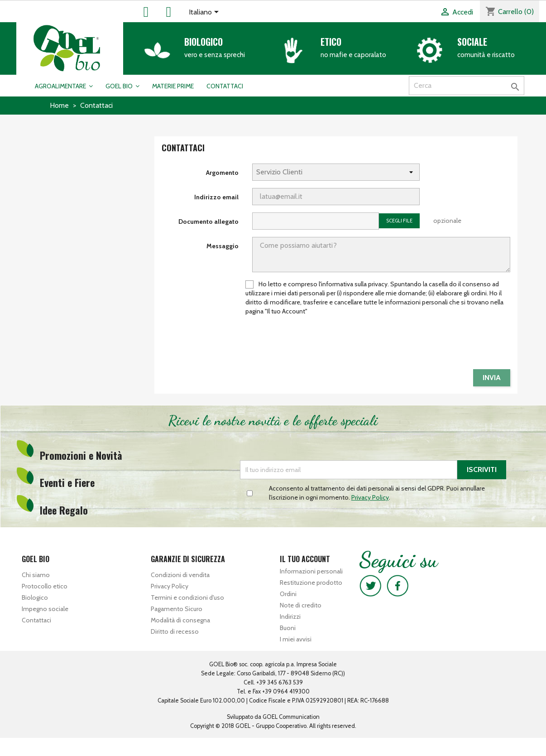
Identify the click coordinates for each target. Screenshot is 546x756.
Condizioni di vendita (180, 575)
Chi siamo (36, 575)
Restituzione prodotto (311, 583)
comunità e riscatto (486, 55)
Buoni (288, 628)
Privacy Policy (170, 586)
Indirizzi (290, 616)
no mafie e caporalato (353, 55)
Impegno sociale (45, 609)
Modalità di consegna (180, 620)
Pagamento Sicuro (177, 609)
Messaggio (223, 246)
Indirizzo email (216, 197)
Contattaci (36, 620)
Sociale (472, 42)
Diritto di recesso (175, 631)
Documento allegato (208, 222)
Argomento (222, 173)
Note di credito (301, 605)
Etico (331, 42)
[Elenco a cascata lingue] (205, 13)
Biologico (204, 42)
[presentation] (441, 344)
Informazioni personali (311, 571)
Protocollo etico (45, 586)
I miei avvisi (296, 639)
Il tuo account (305, 559)
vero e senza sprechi (215, 55)
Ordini (288, 594)
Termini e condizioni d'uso (187, 597)
